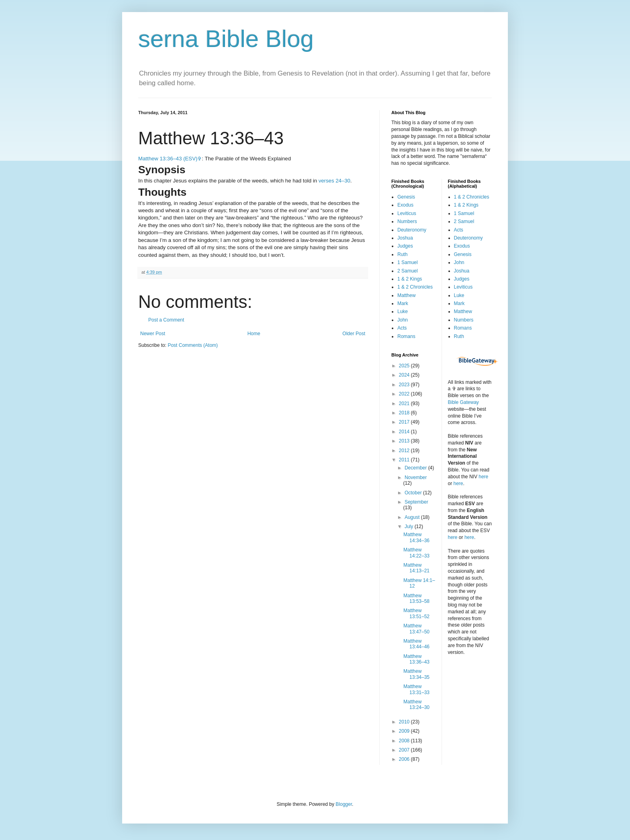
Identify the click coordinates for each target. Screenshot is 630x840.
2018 (405, 413)
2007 (405, 750)
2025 (405, 366)
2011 (405, 460)
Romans (406, 336)
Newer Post (153, 334)
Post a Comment (166, 320)
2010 (405, 722)
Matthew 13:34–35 (416, 674)
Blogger (344, 804)
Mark (403, 303)
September (416, 502)
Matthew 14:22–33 (416, 553)
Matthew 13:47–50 (416, 629)
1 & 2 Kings (410, 279)
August (413, 517)
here (483, 477)
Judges (405, 246)
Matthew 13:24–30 (416, 705)
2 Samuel (408, 271)
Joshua (405, 238)
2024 (405, 375)
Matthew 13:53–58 (416, 598)
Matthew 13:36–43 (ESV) (168, 159)
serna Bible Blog (226, 39)
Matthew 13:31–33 (416, 689)
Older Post (354, 334)
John (403, 320)
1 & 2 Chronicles (415, 287)
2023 (405, 385)
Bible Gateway (463, 402)
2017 (405, 422)
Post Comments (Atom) (193, 345)
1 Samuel (408, 262)
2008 (405, 741)
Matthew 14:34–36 (416, 537)
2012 (405, 451)
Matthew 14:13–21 (416, 568)
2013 (405, 441)
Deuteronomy (412, 230)
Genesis (406, 197)
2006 (405, 759)
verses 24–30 (334, 181)
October (414, 493)
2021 (405, 404)
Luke (403, 311)
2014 (405, 432)
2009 (405, 731)
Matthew (406, 295)
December (416, 468)
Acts (402, 328)
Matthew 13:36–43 (416, 659)
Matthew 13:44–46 (416, 644)
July (410, 527)
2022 (405, 394)
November (416, 477)
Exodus (405, 205)
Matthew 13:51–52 (416, 613)
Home (254, 334)
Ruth (402, 254)
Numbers (407, 221)
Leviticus (407, 213)
